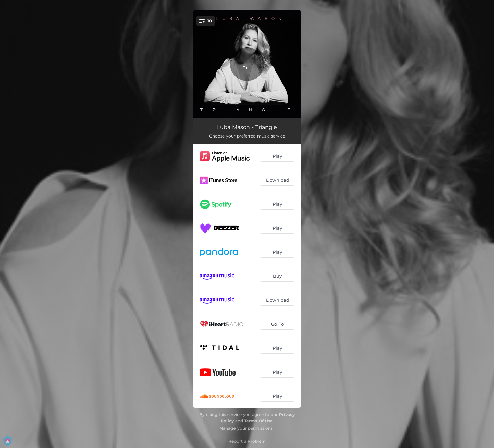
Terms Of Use (258, 421)
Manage (228, 428)
